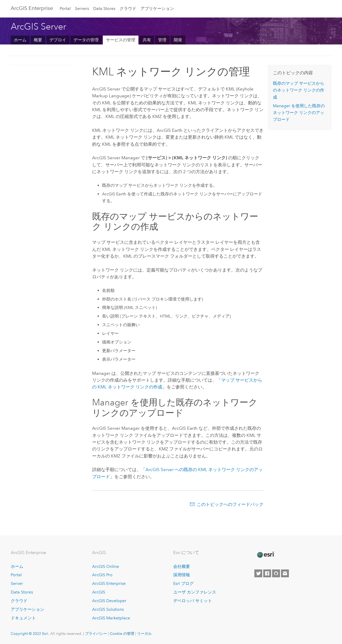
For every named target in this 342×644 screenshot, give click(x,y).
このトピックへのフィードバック (230, 504)
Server (17, 583)
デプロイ (58, 40)
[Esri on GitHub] (276, 573)
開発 (178, 40)
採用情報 (182, 575)
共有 (147, 40)
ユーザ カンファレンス (195, 592)
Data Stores (104, 9)
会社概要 (182, 566)
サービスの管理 (121, 40)
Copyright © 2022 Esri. (30, 634)
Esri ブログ (183, 583)
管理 (162, 40)
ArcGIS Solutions (108, 609)
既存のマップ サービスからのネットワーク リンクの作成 (299, 90)
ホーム (20, 40)
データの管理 (86, 40)
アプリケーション (157, 9)
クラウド (128, 9)
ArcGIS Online (106, 566)
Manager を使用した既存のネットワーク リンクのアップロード (299, 113)
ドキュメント (23, 618)
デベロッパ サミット (193, 601)
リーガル (144, 634)
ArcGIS (99, 592)
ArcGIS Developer (109, 601)
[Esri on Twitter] (258, 573)
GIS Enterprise (32, 8)
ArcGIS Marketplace (111, 618)
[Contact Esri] (285, 573)
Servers (82, 9)
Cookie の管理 (122, 634)
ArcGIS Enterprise (109, 583)
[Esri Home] (265, 555)
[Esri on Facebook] (267, 573)
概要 (38, 40)
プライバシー (96, 634)
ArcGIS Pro (102, 575)
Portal (65, 9)
